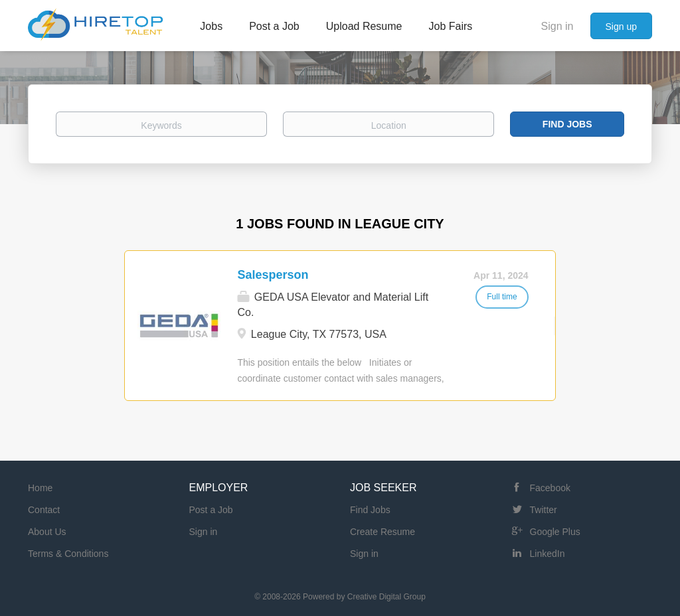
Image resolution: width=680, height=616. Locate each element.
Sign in (557, 26)
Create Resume (382, 532)
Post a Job (211, 510)
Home (40, 488)
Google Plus (555, 532)
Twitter (544, 510)
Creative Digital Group (386, 597)
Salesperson (273, 275)
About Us (47, 532)
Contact (44, 510)
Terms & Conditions (68, 554)
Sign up (621, 27)
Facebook (550, 488)
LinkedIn (548, 554)
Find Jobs (567, 124)
